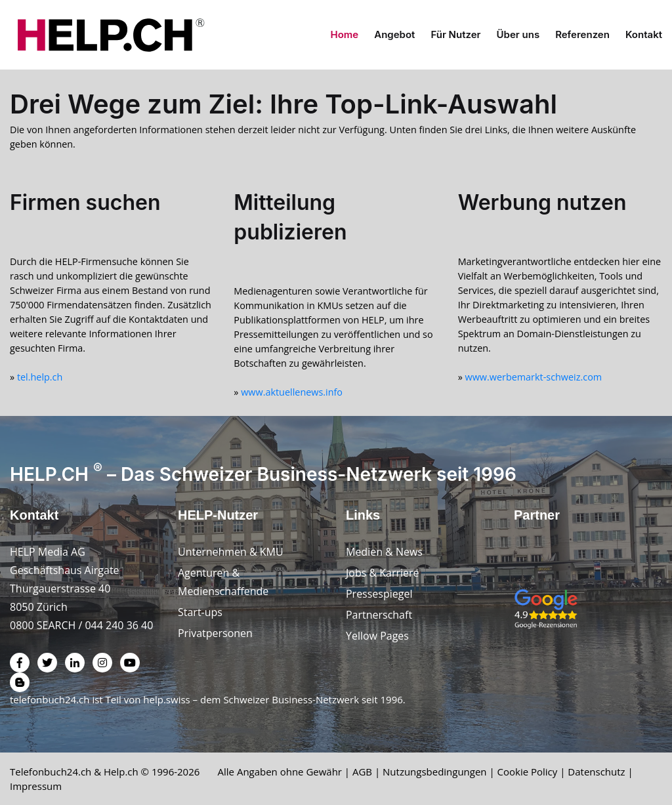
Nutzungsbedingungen (435, 772)
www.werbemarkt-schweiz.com (534, 377)
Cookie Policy (528, 772)
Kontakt (644, 34)
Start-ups (200, 612)
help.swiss (166, 699)
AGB (363, 772)
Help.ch (121, 772)
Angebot (394, 34)
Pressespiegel (379, 594)
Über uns (518, 34)
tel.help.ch (40, 377)
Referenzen (582, 34)
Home (345, 34)
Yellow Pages (377, 636)
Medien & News (384, 552)
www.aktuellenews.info (292, 392)
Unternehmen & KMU (231, 552)
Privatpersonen (215, 633)
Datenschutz (597, 772)
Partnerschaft (379, 615)
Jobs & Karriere (383, 573)
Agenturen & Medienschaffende (223, 582)
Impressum (36, 786)
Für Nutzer (455, 34)
